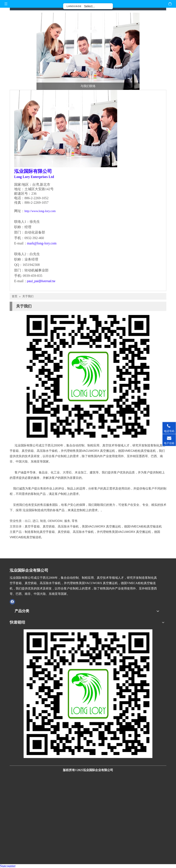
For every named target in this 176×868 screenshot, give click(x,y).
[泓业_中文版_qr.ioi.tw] (88, 376)
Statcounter (8, 866)
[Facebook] (12, 602)
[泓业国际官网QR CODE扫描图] (88, 694)
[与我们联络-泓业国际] (88, 51)
